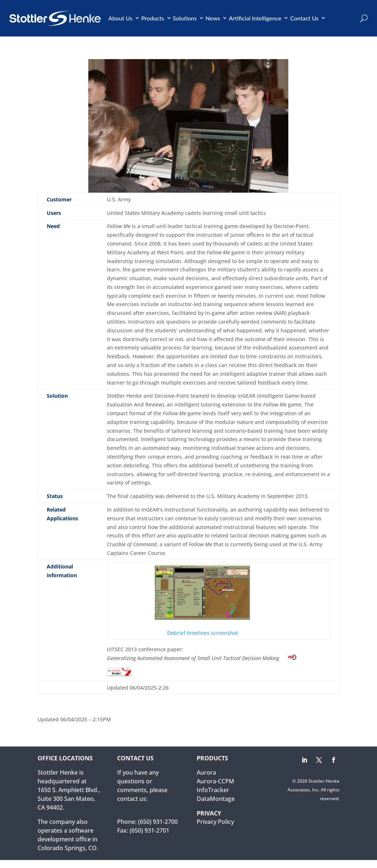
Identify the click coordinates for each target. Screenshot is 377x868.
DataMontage (216, 799)
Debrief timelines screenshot (202, 601)
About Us (120, 18)
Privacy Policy (215, 822)
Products (153, 18)
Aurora (206, 772)
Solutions (185, 18)
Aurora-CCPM (216, 781)
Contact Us (304, 18)
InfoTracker (213, 790)
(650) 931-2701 (149, 830)
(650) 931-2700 (158, 822)
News (213, 18)
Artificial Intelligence (255, 18)
